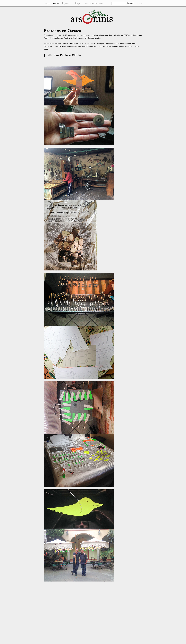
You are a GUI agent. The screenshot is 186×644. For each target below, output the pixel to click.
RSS (140, 4)
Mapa (78, 3)
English (48, 3)
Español (56, 3)
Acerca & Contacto (94, 3)
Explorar (66, 3)
